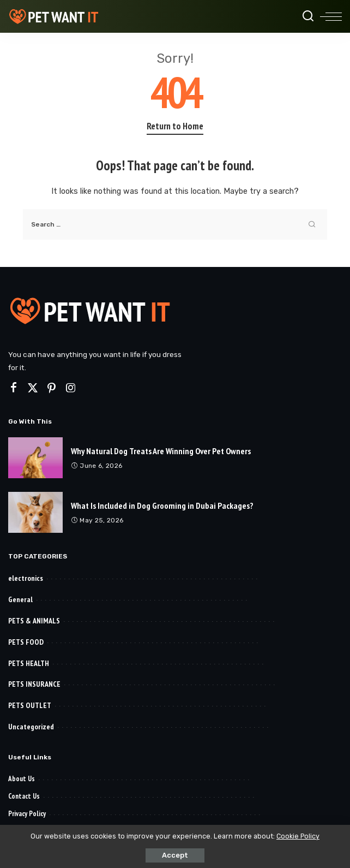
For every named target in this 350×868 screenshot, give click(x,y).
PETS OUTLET (30, 705)
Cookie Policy (298, 836)
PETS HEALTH (29, 663)
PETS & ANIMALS (34, 621)
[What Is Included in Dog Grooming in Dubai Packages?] (35, 512)
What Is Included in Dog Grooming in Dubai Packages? (162, 506)
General (20, 599)
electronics (26, 578)
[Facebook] (14, 388)
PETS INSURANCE (34, 684)
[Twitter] (33, 388)
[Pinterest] (52, 388)
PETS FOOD (26, 642)
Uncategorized (31, 727)
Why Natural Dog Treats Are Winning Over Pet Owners (161, 451)
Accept (175, 855)
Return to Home (175, 126)
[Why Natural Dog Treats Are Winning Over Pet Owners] (35, 458)
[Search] (308, 16)
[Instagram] (71, 388)
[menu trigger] (331, 16)
